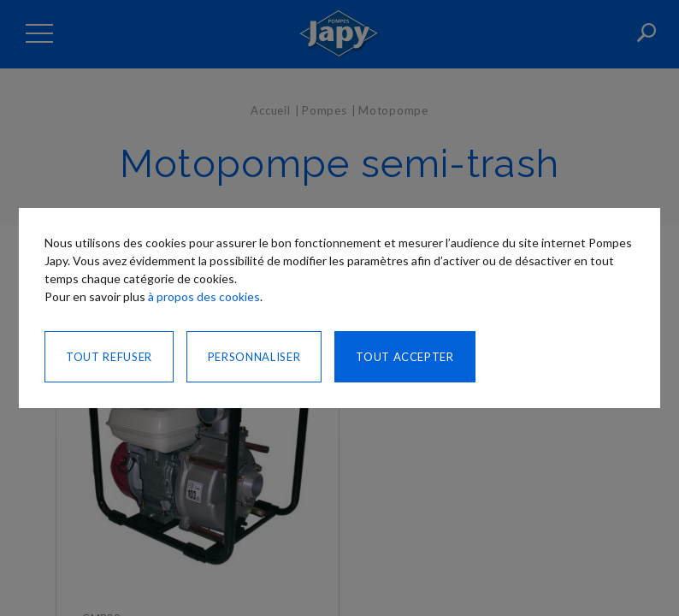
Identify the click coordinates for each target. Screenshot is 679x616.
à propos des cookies (204, 296)
